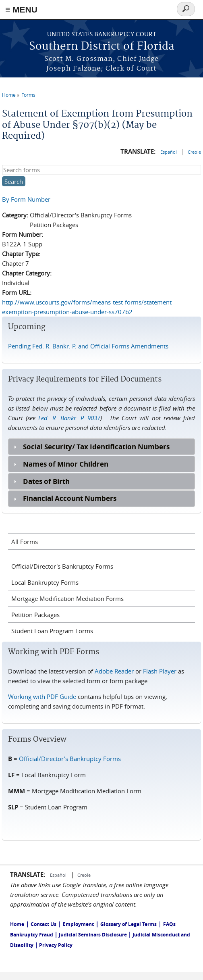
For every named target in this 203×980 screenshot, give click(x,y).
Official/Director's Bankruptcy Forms (62, 566)
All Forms (25, 542)
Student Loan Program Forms (52, 631)
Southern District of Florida (102, 47)
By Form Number (26, 199)
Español (169, 152)
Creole (194, 152)
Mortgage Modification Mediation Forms (67, 598)
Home (9, 95)
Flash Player (160, 671)
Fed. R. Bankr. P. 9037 (69, 418)
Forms (28, 95)
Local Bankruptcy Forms (45, 582)
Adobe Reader (114, 671)
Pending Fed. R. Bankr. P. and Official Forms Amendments (88, 346)
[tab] (101, 447)
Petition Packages (35, 615)
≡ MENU (21, 9)
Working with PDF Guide (43, 696)
